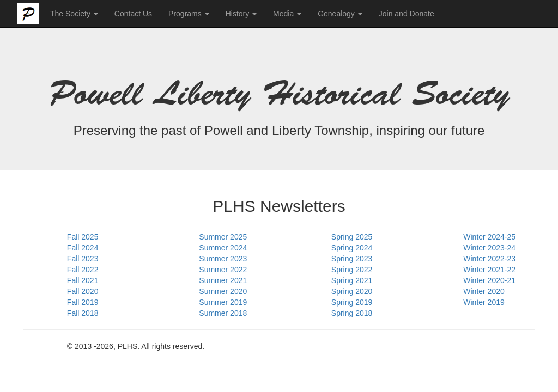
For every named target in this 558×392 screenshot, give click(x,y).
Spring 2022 (352, 269)
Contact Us (133, 14)
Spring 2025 (352, 237)
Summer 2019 (223, 302)
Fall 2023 (83, 259)
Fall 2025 (83, 237)
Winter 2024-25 (489, 237)
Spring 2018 (352, 313)
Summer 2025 (223, 237)
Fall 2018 (83, 313)
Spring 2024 (352, 248)
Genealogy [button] (340, 14)
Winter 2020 (484, 291)
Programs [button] (189, 14)
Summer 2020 (223, 291)
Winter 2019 (484, 302)
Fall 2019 (83, 302)
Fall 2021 (83, 280)
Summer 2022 (223, 269)
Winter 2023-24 (489, 248)
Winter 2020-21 (489, 280)
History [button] (241, 14)
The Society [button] (74, 14)
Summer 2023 (223, 259)
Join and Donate (407, 14)
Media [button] (287, 14)
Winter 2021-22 (489, 269)
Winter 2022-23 (489, 259)
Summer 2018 (223, 313)
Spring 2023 (352, 259)
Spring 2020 (352, 291)
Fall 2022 (83, 269)
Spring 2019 (352, 302)
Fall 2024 (83, 248)
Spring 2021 (352, 280)
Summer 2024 (223, 248)
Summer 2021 (223, 280)
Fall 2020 (83, 291)
